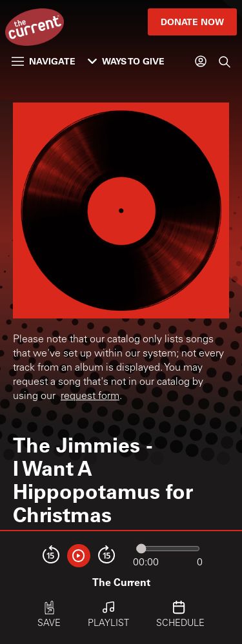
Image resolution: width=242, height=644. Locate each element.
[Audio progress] (168, 549)
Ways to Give (126, 61)
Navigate (44, 61)
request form (90, 396)
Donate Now (192, 22)
